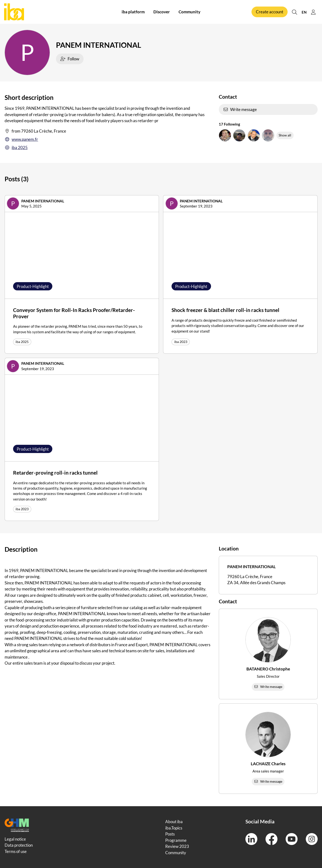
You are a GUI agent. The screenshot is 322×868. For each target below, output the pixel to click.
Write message (240, 109)
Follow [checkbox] (70, 59)
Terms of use (16, 851)
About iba (174, 822)
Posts (170, 834)
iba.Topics (174, 828)
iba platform (133, 12)
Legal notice (15, 839)
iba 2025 (16, 148)
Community (189, 12)
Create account (270, 12)
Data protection (19, 845)
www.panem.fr (21, 139)
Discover (162, 12)
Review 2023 (177, 846)
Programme (176, 840)
